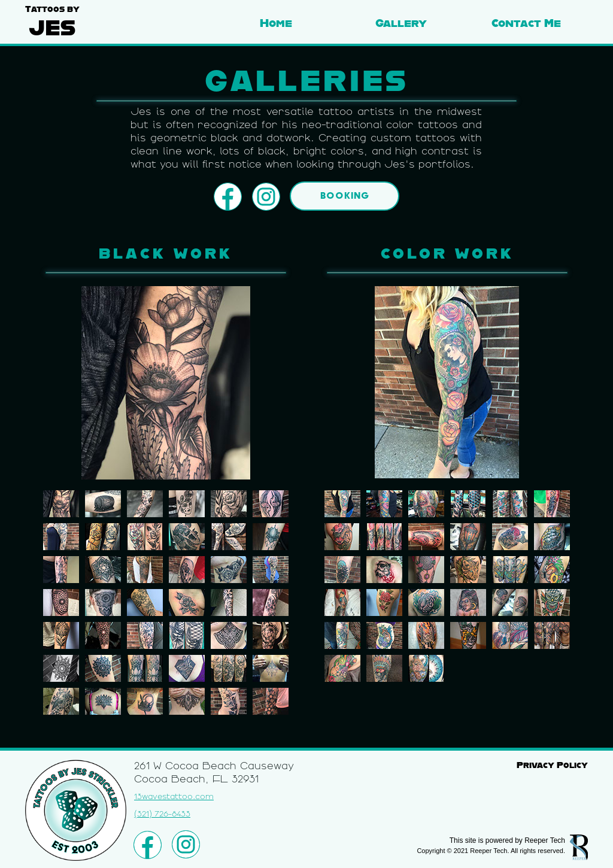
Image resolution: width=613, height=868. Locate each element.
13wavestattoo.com (174, 797)
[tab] (61, 504)
